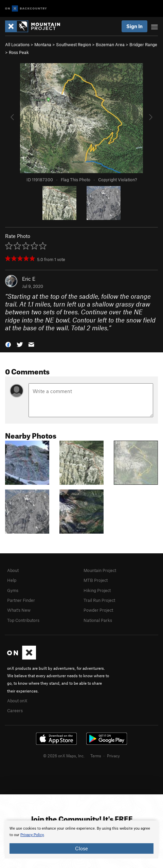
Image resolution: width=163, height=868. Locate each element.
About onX (17, 701)
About (13, 570)
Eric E (29, 279)
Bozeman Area (110, 44)
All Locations (17, 44)
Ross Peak (19, 52)
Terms (96, 756)
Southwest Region (74, 44)
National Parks (98, 620)
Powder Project (98, 610)
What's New (19, 610)
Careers (15, 710)
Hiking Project (97, 590)
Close (81, 848)
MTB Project (96, 580)
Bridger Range (143, 44)
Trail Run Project (99, 600)
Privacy (113, 756)
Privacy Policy (32, 835)
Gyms (13, 590)
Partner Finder (21, 600)
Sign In (134, 26)
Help (12, 580)
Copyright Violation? (117, 180)
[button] (8, 344)
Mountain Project (100, 570)
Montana (43, 44)
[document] (81, 839)
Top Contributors (23, 620)
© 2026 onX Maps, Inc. (64, 756)
